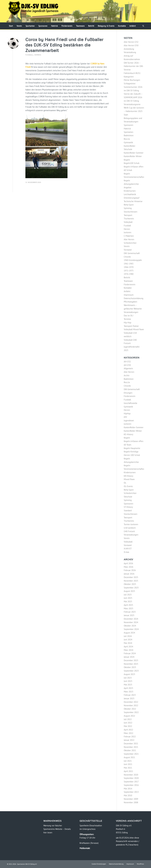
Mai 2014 (128, 789)
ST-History (128, 507)
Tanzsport (128, 215)
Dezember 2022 (131, 702)
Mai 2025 (128, 601)
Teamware (128, 281)
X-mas (126, 552)
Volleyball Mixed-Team (134, 329)
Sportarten (128, 132)
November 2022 (131, 705)
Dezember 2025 (131, 577)
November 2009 (131, 799)
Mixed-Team (129, 479)
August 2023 (129, 674)
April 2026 (128, 563)
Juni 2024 (128, 640)
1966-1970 (129, 267)
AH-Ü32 (127, 362)
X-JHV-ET (128, 549)
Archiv (127, 375)
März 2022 (128, 733)
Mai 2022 (128, 726)
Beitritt (127, 277)
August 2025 (129, 591)
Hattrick (127, 129)
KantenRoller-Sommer (134, 153)
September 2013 (131, 792)
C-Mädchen (129, 236)
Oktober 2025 (130, 584)
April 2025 (128, 605)
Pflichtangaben (130, 302)
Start (126, 115)
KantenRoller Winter (133, 156)
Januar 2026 (129, 574)
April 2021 (128, 771)
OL (125, 483)
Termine (127, 319)
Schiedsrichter (130, 243)
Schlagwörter (130, 83)
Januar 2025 (129, 615)
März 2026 (128, 567)
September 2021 (131, 754)
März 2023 (128, 692)
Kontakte (128, 288)
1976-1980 (129, 274)
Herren (38, 55)
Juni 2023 (128, 681)
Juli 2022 (128, 719)
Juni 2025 (128, 598)
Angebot (128, 187)
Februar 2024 (130, 653)
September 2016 (131, 785)
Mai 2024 (128, 643)
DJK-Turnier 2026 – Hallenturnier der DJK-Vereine (134, 66)
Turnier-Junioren (131, 524)
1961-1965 (129, 264)
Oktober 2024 (130, 626)
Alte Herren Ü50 (131, 45)
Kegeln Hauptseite (132, 448)
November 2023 (131, 664)
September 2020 (131, 778)
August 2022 (129, 716)
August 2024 (129, 633)
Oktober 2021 (130, 750)
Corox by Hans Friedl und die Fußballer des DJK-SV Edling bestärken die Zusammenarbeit (64, 45)
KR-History (128, 476)
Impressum (129, 295)
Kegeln (127, 160)
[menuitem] (11, 26)
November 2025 (131, 581)
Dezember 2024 (131, 619)
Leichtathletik (130, 194)
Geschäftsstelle (131, 403)
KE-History (128, 434)
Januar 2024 (129, 657)
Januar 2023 (129, 698)
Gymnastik (128, 142)
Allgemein (128, 368)
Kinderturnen (130, 191)
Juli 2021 (128, 761)
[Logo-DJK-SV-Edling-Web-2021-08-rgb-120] (33, 11)
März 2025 (128, 608)
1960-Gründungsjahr (133, 260)
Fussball (29, 55)
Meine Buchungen (132, 80)
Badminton (129, 135)
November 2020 (131, 775)
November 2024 (131, 622)
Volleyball (128, 222)
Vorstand (128, 250)
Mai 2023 (128, 685)
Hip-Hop (127, 323)
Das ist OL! (129, 316)
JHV (125, 417)
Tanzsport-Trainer (131, 326)
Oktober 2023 (130, 667)
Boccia (127, 139)
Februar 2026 (130, 570)
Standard (128, 510)
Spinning (128, 208)
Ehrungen (128, 393)
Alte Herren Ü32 (131, 42)
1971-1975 (129, 271)
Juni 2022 (128, 723)
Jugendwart (129, 420)
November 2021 (131, 747)
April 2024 (128, 647)
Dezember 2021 (131, 744)
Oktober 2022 (130, 709)
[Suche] (142, 26)
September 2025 (131, 588)
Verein (127, 246)
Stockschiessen (131, 212)
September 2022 (131, 712)
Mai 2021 (128, 768)
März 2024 (128, 650)
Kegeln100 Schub (132, 163)
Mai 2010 (128, 795)
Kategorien (129, 77)
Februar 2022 (130, 737)
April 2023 (128, 688)
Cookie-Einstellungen (99, 864)
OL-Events (128, 486)
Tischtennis (129, 219)
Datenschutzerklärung (134, 298)
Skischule (128, 497)
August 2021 (129, 757)
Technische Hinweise (133, 201)
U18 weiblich (130, 528)
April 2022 (128, 730)
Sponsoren (128, 125)
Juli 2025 (128, 595)
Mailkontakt (85, 848)
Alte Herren (129, 239)
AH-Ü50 (127, 365)
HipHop (127, 413)
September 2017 (131, 782)
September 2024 (131, 629)
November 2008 (131, 802)
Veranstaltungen (131, 312)
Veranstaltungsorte (132, 104)
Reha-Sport (129, 205)
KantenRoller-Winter (133, 431)
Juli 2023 (128, 678)
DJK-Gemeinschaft (132, 389)
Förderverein (130, 284)
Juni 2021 (128, 764)
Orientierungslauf (132, 198)
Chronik (127, 257)
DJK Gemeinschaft (132, 253)
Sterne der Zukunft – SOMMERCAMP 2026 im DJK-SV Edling (133, 97)
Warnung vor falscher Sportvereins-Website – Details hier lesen (57, 829)
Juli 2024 (128, 636)
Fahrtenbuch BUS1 (132, 73)
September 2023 (131, 671)
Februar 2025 (130, 612)
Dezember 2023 (131, 660)
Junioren (127, 232)
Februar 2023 (130, 695)
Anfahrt (127, 291)
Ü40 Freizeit (129, 531)
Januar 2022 (129, 740)
